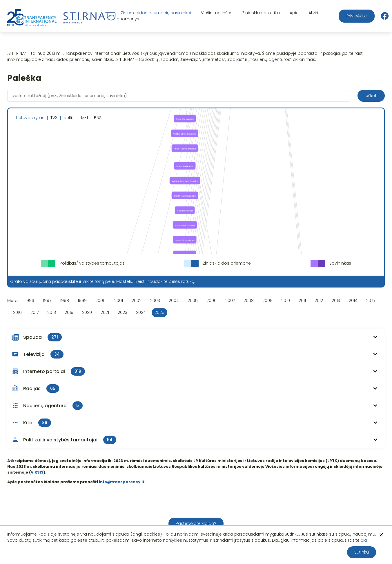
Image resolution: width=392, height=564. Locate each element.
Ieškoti (371, 96)
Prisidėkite (357, 16)
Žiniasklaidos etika (261, 13)
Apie (294, 13)
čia (364, 540)
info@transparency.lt (122, 482)
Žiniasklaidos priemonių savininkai (156, 13)
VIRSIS (37, 472)
